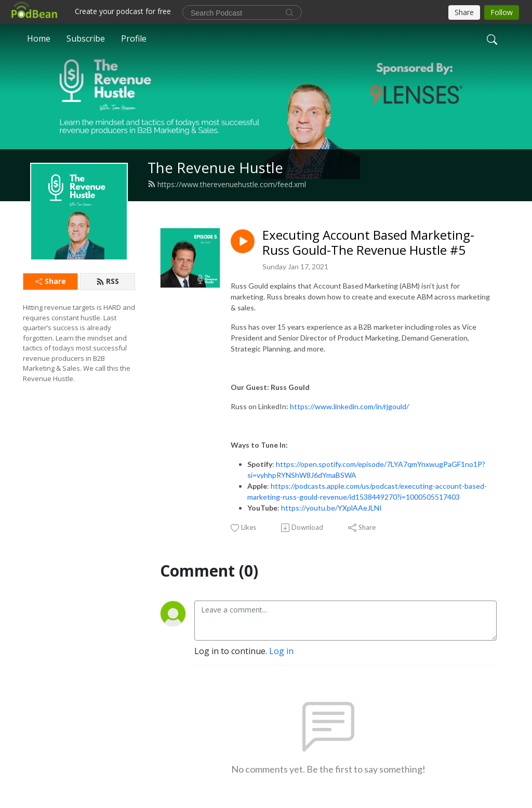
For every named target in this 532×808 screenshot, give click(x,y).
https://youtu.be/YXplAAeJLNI (331, 508)
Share (51, 281)
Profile (134, 38)
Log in (281, 651)
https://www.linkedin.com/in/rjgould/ (349, 406)
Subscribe (86, 38)
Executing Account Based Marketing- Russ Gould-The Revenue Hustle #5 (368, 243)
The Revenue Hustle (215, 168)
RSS (108, 281)
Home (39, 38)
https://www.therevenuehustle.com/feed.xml (227, 184)
